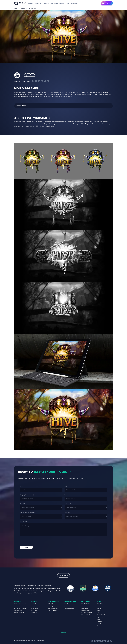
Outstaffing (85, 602)
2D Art (99, 608)
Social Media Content (53, 608)
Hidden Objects (101, 615)
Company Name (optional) (27, 495)
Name (22, 486)
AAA (99, 613)
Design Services (70, 602)
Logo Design (101, 606)
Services (31, 3)
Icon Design (100, 604)
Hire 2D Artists (84, 608)
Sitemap (63, 632)
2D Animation (51, 604)
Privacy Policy (42, 640)
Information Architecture (20, 604)
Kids (98, 626)
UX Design (18, 602)
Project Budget (68, 504)
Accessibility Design (19, 613)
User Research (18, 610)
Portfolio (46, 3)
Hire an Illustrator (85, 606)
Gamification (34, 613)
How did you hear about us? (27, 513)
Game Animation (54, 602)
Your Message (24, 522)
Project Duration (24, 504)
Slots (99, 619)
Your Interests (68, 495)
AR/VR (99, 624)
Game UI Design (35, 606)
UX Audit (16, 606)
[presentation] (32, 541)
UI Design (34, 602)
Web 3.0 (100, 621)
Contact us (74, 3)
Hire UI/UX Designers (86, 604)
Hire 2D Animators (85, 610)
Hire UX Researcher (86, 617)
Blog (68, 3)
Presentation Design (53, 610)
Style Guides (34, 610)
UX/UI (99, 610)
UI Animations (34, 608)
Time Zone (67, 513)
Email (66, 486)
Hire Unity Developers (86, 613)
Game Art (101, 602)
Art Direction (34, 604)
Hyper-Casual (101, 617)
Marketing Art (51, 606)
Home (16, 8)
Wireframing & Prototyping (21, 608)
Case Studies (54, 3)
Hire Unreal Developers (87, 615)
